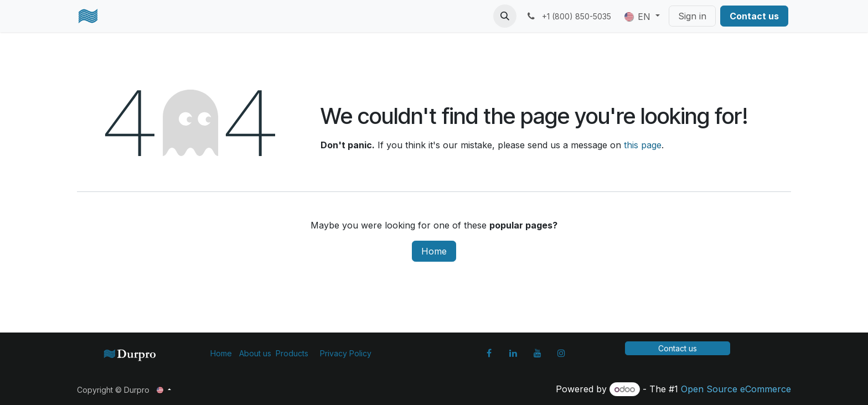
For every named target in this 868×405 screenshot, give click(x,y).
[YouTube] (538, 353)
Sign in (692, 16)
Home (434, 251)
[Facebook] (489, 353)
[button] (505, 16)
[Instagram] (561, 353)
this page (643, 145)
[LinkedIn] (513, 353)
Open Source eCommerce (736, 389)
